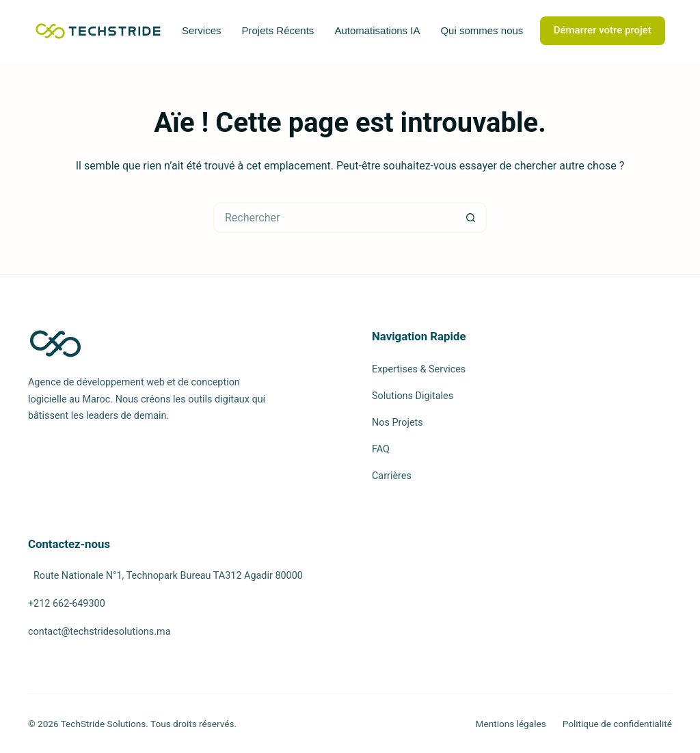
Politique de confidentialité (617, 724)
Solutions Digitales (413, 396)
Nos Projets (398, 423)
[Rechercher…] (335, 218)
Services (202, 30)
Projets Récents (278, 30)
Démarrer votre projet (603, 30)
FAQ (381, 449)
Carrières (392, 476)
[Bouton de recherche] (471, 218)
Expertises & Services (419, 369)
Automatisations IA (377, 30)
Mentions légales (511, 724)
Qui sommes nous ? (486, 30)
